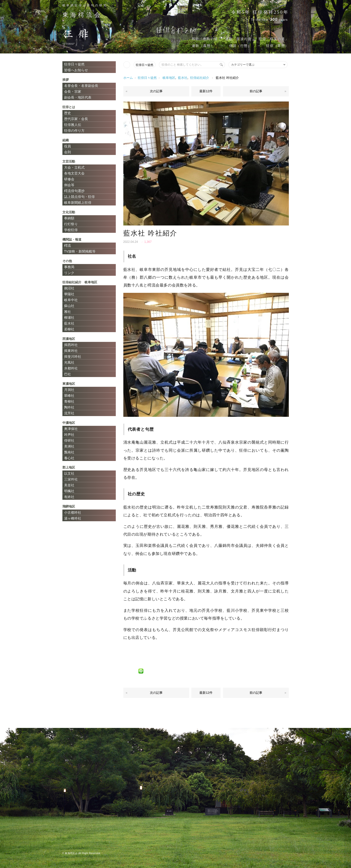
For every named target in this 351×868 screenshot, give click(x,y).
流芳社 (69, 413)
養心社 (69, 458)
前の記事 (256, 91)
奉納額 (69, 218)
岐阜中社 (71, 300)
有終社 (69, 497)
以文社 (69, 473)
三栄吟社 (71, 479)
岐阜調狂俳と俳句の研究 (85, 5)
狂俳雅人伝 (73, 125)
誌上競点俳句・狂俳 (79, 197)
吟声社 (69, 435)
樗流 (68, 245)
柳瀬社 (69, 317)
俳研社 (69, 440)
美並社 (69, 485)
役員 (68, 146)
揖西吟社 (71, 345)
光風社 (69, 362)
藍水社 (183, 78)
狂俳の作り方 (74, 131)
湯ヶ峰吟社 (73, 518)
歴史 (68, 113)
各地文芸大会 (74, 173)
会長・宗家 (73, 92)
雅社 (68, 312)
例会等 (69, 185)
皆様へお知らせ (76, 70)
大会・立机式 (74, 167)
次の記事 (156, 91)
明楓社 (69, 491)
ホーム (128, 78)
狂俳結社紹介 (200, 78)
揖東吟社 (71, 351)
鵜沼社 (69, 288)
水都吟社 (71, 368)
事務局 (69, 267)
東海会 (82, 15)
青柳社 (69, 401)
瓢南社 (69, 452)
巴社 (68, 374)
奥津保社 (71, 429)
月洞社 (69, 390)
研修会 (69, 179)
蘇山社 (69, 306)
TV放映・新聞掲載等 (80, 251)
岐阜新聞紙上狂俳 (78, 203)
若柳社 (69, 329)
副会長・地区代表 (78, 97)
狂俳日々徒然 (145, 65)
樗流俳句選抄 (74, 191)
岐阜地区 (169, 78)
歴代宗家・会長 (76, 119)
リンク (69, 273)
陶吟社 (69, 407)
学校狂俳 (71, 230)
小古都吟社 (73, 512)
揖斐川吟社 (73, 357)
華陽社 (69, 294)
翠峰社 (69, 396)
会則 (68, 152)
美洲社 (69, 446)
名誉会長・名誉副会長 (81, 86)
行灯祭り (71, 224)
